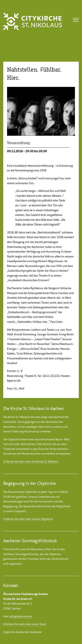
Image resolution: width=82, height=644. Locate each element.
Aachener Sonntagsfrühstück (21, 554)
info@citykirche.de (21, 616)
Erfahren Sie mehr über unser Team (25, 624)
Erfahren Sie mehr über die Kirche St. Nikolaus (31, 461)
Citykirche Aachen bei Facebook (22, 632)
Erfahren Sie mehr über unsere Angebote (28, 519)
